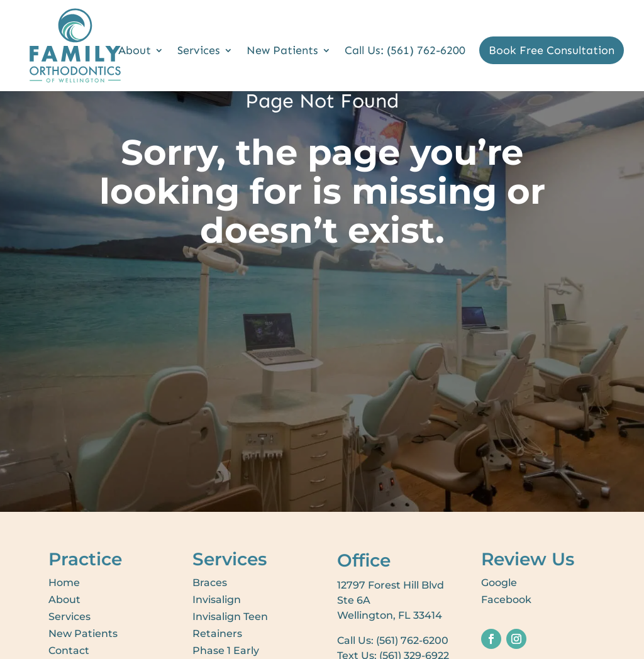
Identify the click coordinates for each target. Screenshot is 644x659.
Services (199, 52)
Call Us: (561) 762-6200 (405, 52)
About (135, 52)
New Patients (282, 52)
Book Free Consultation (552, 50)
